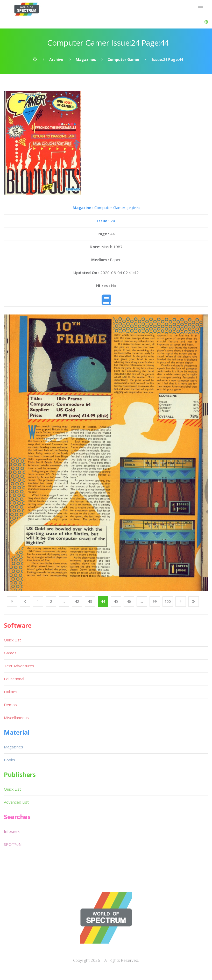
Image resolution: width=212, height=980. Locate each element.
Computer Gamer (124, 59)
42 (77, 601)
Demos (10, 705)
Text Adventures (19, 666)
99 (155, 601)
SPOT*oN (13, 844)
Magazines (86, 59)
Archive (56, 59)
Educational (14, 679)
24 (106, 221)
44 (103, 601)
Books (9, 760)
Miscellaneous (16, 718)
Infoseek (12, 831)
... (64, 601)
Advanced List (16, 802)
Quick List (12, 640)
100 (168, 601)
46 (129, 601)
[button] (206, 22)
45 (116, 601)
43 (90, 601)
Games (10, 653)
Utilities (11, 692)
